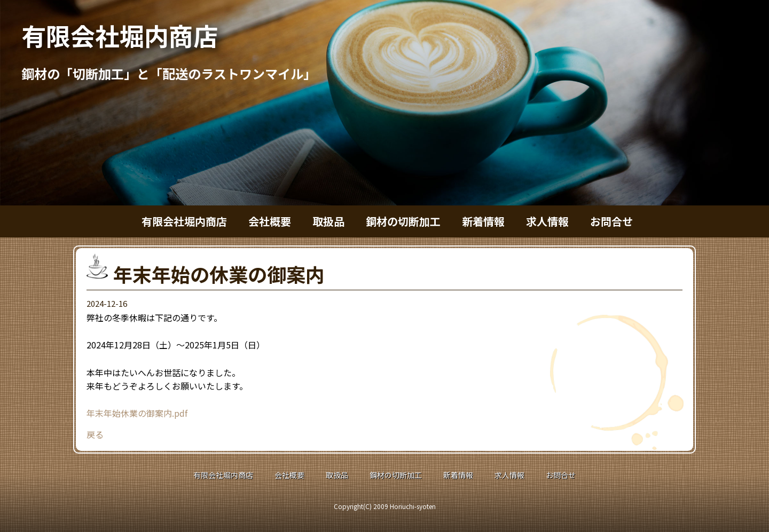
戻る (95, 434)
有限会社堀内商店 (120, 35)
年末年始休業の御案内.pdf (137, 413)
